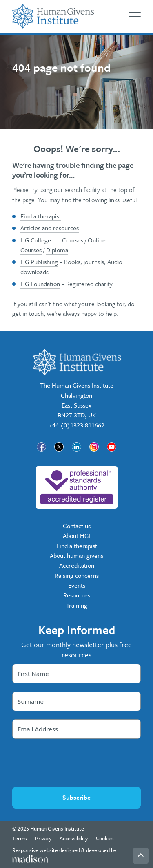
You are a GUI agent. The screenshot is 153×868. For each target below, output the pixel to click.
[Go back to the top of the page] (141, 856)
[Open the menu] (135, 16)
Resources (77, 595)
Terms (20, 838)
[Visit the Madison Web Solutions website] (76, 855)
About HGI (76, 535)
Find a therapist (41, 216)
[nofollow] (77, 487)
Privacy (43, 838)
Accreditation (77, 565)
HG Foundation (40, 284)
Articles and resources (50, 228)
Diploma (57, 250)
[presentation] (77, 763)
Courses (73, 240)
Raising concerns (77, 575)
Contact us (77, 526)
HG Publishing (39, 262)
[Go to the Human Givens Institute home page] (53, 16)
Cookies (105, 838)
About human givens (76, 555)
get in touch (28, 313)
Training (77, 605)
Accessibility (74, 838)
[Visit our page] (41, 447)
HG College (37, 240)
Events (77, 585)
